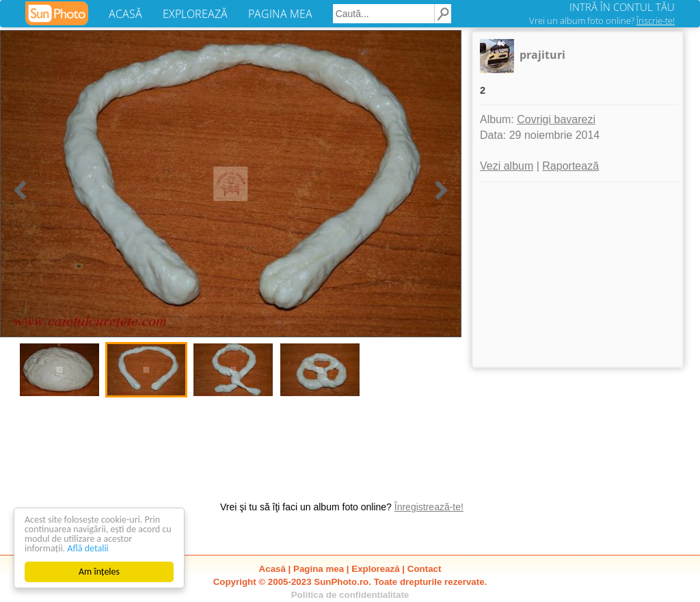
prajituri (542, 55)
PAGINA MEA (280, 14)
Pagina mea (319, 569)
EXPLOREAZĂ (195, 14)
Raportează (570, 166)
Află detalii (88, 548)
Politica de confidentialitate (350, 595)
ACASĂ (125, 14)
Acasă (272, 569)
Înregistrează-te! (429, 507)
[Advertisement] (578, 274)
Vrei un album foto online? (602, 21)
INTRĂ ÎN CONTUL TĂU (622, 7)
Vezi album (507, 166)
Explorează (375, 569)
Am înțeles (99, 572)
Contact (425, 569)
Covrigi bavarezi (556, 119)
